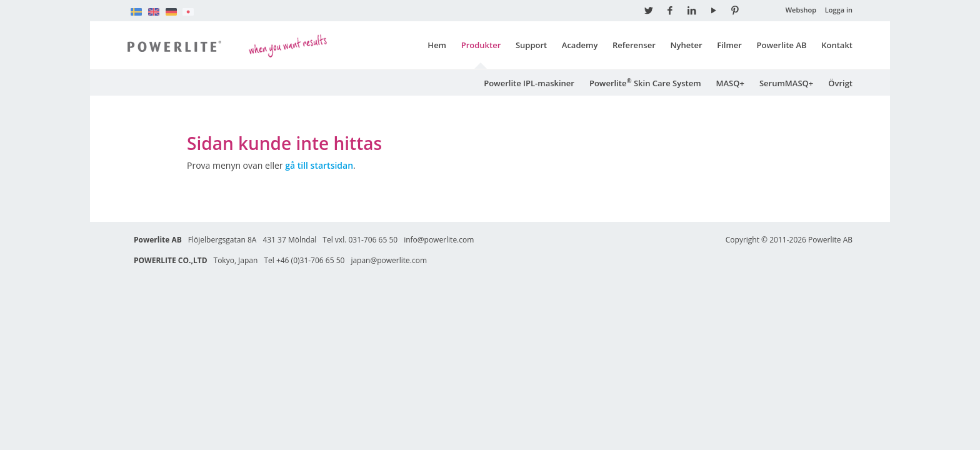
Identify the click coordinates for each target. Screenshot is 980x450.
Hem (437, 45)
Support (531, 45)
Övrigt (840, 82)
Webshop (801, 10)
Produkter (481, 45)
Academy (580, 45)
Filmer (729, 45)
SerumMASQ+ (786, 82)
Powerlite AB (782, 45)
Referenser (634, 45)
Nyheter (686, 45)
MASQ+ (730, 82)
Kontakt (837, 45)
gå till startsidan (319, 165)
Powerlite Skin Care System (645, 82)
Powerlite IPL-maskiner (529, 82)
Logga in (839, 10)
